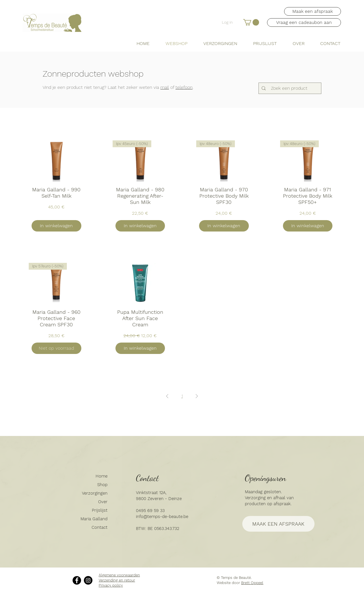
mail (165, 87)
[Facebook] (77, 580)
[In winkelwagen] (56, 226)
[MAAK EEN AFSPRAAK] (278, 524)
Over (103, 502)
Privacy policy (111, 585)
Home (102, 476)
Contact (100, 527)
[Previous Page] (167, 396)
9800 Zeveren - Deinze (159, 499)
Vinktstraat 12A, (151, 493)
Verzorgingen (95, 493)
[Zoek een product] (289, 88)
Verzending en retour (117, 580)
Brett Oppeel (252, 583)
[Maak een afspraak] (313, 11)
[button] (251, 22)
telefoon (184, 87)
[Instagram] (88, 580)
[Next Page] (197, 396)
